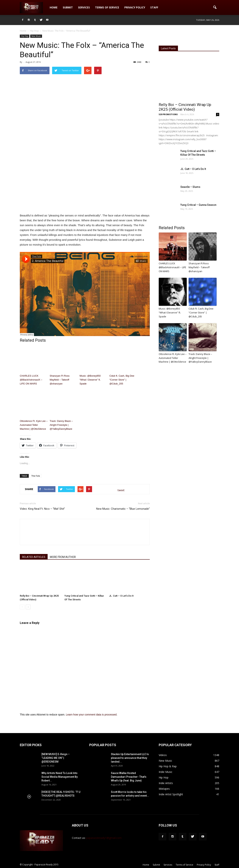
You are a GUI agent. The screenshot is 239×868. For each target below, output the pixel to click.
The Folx (36, 476)
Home (54, 7)
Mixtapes (164, 789)
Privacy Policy (135, 7)
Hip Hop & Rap (168, 766)
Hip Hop (25, 36)
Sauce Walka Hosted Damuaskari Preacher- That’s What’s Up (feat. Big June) (129, 777)
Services (84, 7)
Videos (163, 755)
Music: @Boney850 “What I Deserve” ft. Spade (90, 380)
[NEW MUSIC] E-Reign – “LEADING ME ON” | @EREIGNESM (56, 758)
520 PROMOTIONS (168, 114)
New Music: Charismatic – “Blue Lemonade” (123, 509)
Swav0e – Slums (190, 187)
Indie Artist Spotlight (171, 794)
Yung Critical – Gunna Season (198, 205)
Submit (68, 7)
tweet (121, 490)
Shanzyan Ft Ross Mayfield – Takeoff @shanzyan (60, 380)
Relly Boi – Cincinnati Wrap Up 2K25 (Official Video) (185, 107)
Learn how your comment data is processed (91, 715)
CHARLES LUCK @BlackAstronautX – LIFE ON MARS (31, 380)
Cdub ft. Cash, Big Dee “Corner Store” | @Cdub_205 (122, 380)
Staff (154, 7)
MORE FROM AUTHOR (63, 557)
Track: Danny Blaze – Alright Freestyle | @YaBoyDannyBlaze (61, 425)
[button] (215, 7)
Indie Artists (166, 783)
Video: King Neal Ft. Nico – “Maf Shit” (42, 509)
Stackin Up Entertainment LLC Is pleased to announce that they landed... (130, 758)
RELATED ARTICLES (34, 557)
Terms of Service (107, 7)
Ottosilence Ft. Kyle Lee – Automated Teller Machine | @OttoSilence (34, 425)
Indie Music (166, 772)
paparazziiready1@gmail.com (104, 838)
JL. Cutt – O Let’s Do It (121, 596)
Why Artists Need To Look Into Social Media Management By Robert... (60, 777)
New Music (36, 36)
